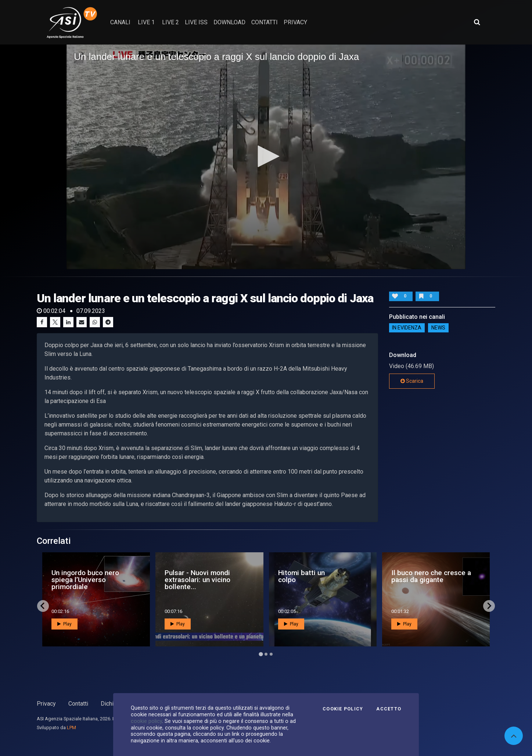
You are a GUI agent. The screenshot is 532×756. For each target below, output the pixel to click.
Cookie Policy (343, 709)
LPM (71, 728)
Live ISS (196, 22)
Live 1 (146, 22)
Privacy (46, 704)
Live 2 (170, 22)
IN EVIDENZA (407, 328)
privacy (295, 22)
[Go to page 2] (266, 654)
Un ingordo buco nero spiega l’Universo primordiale (85, 580)
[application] (266, 157)
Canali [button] (120, 22)
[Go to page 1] (261, 654)
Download (229, 22)
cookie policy (146, 721)
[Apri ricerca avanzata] (477, 22)
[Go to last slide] (43, 606)
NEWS (438, 328)
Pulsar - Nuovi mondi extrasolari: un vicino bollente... (197, 580)
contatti (265, 22)
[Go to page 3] (271, 654)
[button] (266, 156)
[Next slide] (489, 606)
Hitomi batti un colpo (301, 576)
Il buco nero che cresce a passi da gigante (431, 576)
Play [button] (64, 624)
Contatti (78, 704)
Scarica (412, 381)
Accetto (389, 709)
